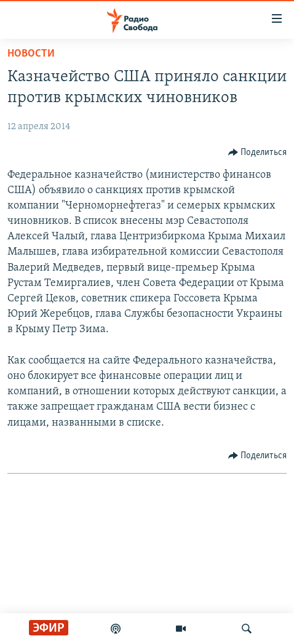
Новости (31, 54)
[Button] (258, 153)
